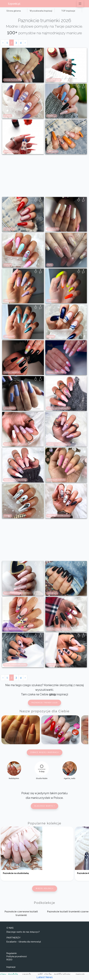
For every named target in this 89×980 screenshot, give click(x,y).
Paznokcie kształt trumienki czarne (68, 912)
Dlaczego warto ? (44, 806)
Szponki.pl (14, 4)
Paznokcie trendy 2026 (44, 703)
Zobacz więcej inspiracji (45, 752)
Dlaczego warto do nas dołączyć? (23, 932)
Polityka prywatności (17, 956)
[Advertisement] (45, 176)
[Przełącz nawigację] (80, 4)
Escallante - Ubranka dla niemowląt (24, 942)
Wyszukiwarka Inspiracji (41, 11)
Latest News (45, 977)
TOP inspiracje (68, 11)
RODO (9, 960)
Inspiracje (11, 967)
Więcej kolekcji (45, 888)
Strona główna (14, 11)
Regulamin (12, 953)
